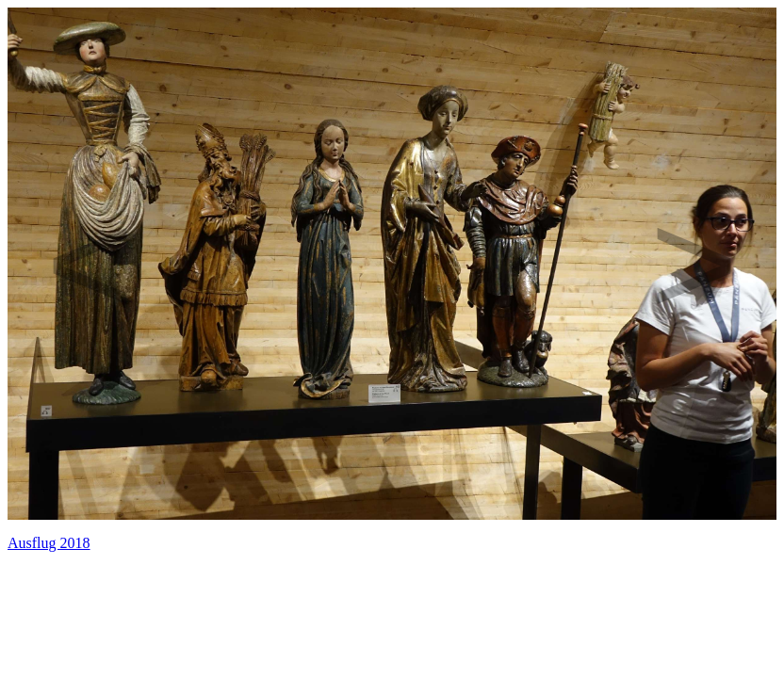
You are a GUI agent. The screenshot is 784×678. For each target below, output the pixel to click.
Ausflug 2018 (49, 543)
